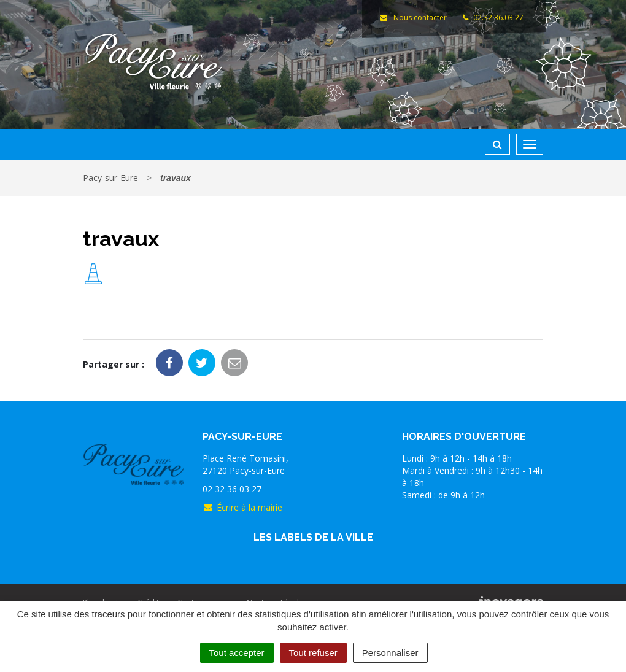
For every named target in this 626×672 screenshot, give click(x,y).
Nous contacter (412, 17)
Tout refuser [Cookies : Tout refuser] (313, 653)
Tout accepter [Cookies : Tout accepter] (237, 653)
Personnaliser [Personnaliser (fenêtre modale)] (390, 653)
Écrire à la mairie (242, 507)
